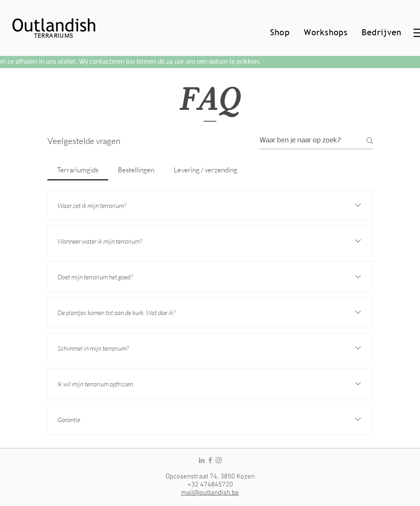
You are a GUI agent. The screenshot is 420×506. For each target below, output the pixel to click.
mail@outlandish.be (210, 493)
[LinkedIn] (202, 460)
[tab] (78, 170)
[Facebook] (210, 460)
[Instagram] (219, 460)
